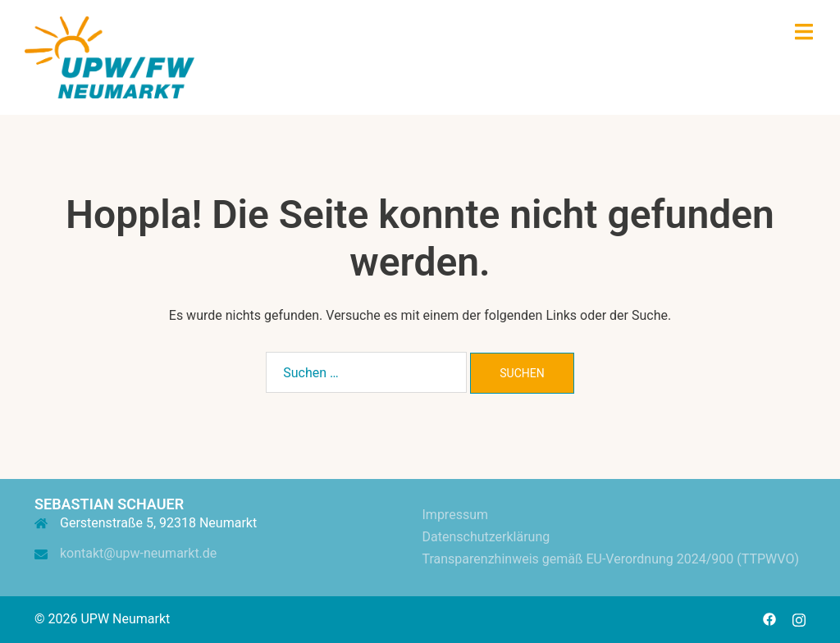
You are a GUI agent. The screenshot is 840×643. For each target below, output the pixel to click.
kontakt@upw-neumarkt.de (138, 553)
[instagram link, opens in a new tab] (799, 619)
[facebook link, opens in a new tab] (769, 619)
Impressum (456, 515)
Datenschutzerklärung (486, 537)
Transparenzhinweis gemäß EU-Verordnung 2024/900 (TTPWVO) (611, 559)
